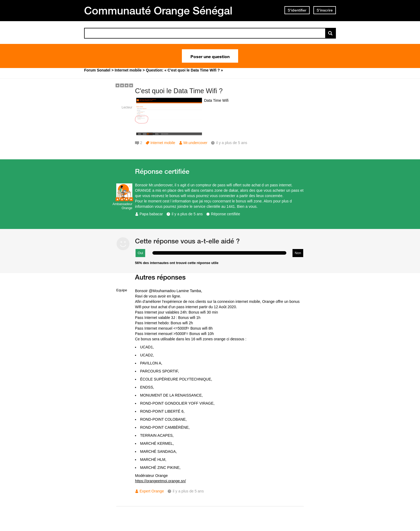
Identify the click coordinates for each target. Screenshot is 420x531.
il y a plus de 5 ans (187, 214)
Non (298, 253)
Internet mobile (163, 143)
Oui (140, 253)
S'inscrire (325, 10)
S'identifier (297, 10)
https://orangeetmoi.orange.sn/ (160, 481)
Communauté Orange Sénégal (158, 10)
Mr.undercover (195, 143)
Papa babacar (151, 214)
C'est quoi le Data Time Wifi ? (179, 91)
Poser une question (210, 56)
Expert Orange (152, 491)
